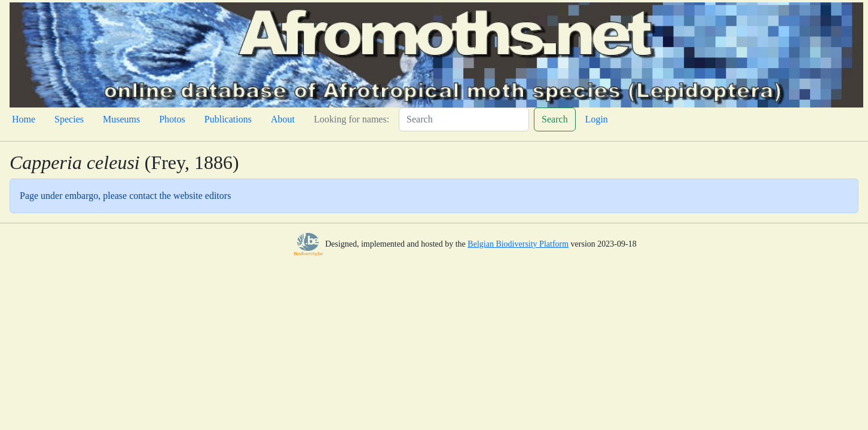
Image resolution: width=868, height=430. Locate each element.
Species (69, 119)
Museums (121, 119)
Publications (228, 119)
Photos (172, 119)
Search (555, 119)
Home (24, 119)
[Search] (464, 119)
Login (597, 119)
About (283, 119)
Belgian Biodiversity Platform (518, 244)
